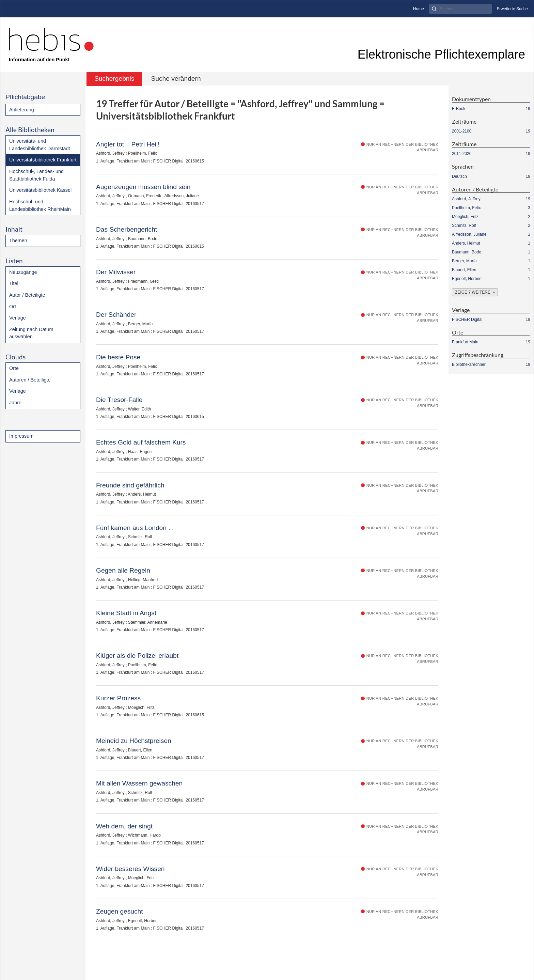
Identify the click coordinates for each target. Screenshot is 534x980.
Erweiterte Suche (512, 9)
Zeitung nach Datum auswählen (31, 333)
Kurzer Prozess (118, 698)
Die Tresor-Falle (119, 400)
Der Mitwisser (116, 272)
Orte (14, 368)
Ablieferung (22, 110)
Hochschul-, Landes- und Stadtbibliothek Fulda (36, 175)
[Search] (460, 9)
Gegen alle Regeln (123, 570)
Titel (14, 283)
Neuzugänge (23, 272)
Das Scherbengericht (127, 229)
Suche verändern (176, 79)
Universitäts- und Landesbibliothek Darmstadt (40, 145)
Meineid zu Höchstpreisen (134, 741)
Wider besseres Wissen (130, 869)
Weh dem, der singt (124, 826)
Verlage (18, 318)
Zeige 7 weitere (473, 292)
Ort (13, 307)
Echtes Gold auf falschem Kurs (141, 442)
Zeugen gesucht (120, 911)
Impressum (21, 436)
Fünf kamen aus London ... (135, 528)
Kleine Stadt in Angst (126, 613)
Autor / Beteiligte (27, 295)
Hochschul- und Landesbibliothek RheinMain (40, 205)
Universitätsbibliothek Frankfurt (43, 160)
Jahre (15, 403)
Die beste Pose (118, 357)
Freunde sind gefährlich (130, 485)
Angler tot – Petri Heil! (128, 144)
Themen (18, 240)
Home (419, 9)
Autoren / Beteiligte (30, 380)
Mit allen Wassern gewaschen (139, 783)
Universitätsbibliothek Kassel (40, 190)
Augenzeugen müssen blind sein (143, 187)
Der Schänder (116, 315)
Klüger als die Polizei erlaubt (137, 656)
